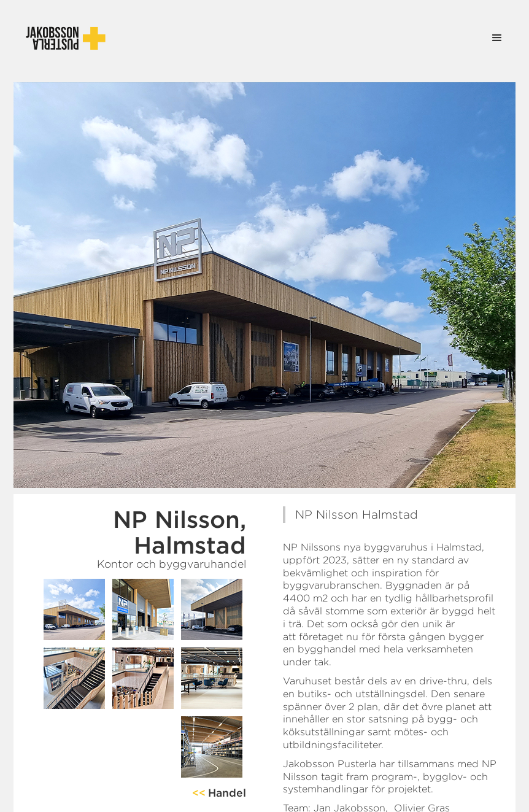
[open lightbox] (74, 609)
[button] (497, 38)
